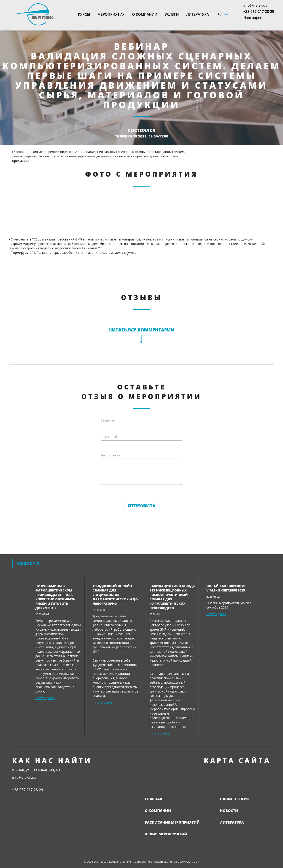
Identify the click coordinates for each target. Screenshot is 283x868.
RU (220, 14)
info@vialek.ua (255, 5)
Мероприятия (111, 14)
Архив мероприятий (166, 834)
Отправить (142, 505)
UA (226, 14)
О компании (145, 14)
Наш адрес (252, 18)
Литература (197, 14)
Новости (229, 811)
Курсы (84, 14)
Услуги (172, 14)
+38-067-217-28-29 (259, 11)
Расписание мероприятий (172, 822)
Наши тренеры (235, 799)
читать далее (45, 698)
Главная (154, 799)
